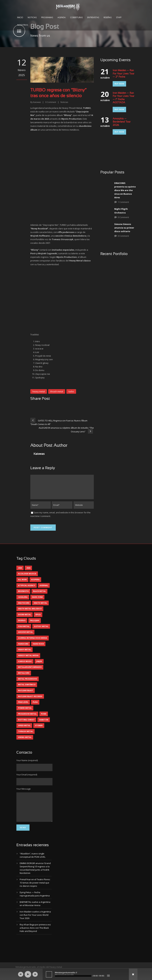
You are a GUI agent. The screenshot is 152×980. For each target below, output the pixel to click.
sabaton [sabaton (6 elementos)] (44, 724)
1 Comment (123, 202)
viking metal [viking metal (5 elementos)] (25, 741)
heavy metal (39, 391)
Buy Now (119, 84)
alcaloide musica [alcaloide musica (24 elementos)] (27, 578)
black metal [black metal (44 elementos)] (39, 595)
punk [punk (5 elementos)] (44, 718)
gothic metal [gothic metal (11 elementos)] (41, 630)
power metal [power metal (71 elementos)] (25, 712)
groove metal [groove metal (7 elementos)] (25, 636)
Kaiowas (37, 102)
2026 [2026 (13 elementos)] (28, 572)
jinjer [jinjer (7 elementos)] (39, 665)
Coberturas (76, 17)
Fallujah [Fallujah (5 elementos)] (35, 624)
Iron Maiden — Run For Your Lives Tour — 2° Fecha (123, 74)
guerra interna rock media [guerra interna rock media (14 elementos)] (33, 642)
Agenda (62, 17)
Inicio (20, 17)
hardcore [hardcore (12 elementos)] (23, 648)
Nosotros (23, 25)
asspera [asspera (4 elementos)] (35, 583)
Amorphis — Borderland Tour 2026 (122, 122)
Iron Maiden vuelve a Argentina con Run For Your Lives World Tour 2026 (35, 924)
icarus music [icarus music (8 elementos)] (25, 665)
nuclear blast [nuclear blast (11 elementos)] (26, 694)
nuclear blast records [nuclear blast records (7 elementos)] (30, 700)
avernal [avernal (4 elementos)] (44, 589)
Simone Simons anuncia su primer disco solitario (124, 228)
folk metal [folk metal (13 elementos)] (24, 630)
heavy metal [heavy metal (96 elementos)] (25, 653)
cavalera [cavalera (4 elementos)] (23, 601)
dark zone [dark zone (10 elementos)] (37, 601)
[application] (76, 974)
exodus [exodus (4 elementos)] (22, 624)
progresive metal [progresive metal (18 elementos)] (27, 718)
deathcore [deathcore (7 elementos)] (24, 607)
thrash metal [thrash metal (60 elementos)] (25, 735)
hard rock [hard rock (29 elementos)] (38, 648)
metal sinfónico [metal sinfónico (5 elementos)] (27, 688)
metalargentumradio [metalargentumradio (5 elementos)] (30, 671)
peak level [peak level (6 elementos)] (23, 706)
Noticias (32, 17)
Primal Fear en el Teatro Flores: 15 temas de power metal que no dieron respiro (35, 892)
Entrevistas (93, 17)
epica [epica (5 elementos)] (38, 618)
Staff (119, 17)
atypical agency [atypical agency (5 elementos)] (27, 589)
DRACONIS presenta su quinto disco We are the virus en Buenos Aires (125, 190)
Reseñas (108, 17)
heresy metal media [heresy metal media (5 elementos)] (28, 659)
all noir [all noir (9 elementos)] (22, 583)
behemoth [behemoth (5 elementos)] (23, 595)
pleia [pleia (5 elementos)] (35, 706)
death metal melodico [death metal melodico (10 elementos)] (30, 613)
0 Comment (123, 217)
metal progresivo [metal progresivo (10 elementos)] (28, 683)
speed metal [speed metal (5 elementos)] (24, 729)
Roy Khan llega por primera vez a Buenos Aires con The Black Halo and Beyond (35, 937)
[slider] (73, 976)
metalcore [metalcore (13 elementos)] (24, 677)
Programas (47, 17)
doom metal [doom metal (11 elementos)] (25, 618)
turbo (71, 391)
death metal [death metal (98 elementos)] (40, 607)
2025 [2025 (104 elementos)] (20, 572)
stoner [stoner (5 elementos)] (39, 729)
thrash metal (57, 391)
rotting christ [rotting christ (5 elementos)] (26, 724)
